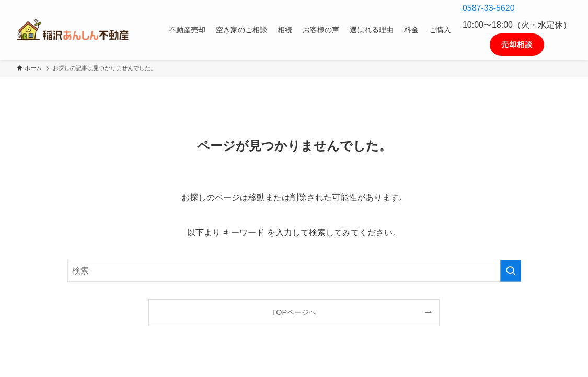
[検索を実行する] (511, 271)
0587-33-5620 (489, 8)
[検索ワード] (294, 271)
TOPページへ (294, 312)
